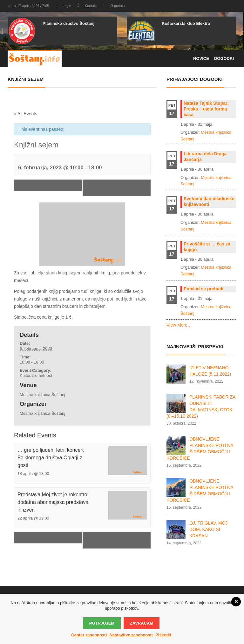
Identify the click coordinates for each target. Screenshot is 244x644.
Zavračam (142, 623)
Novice (201, 58)
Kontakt (91, 6)
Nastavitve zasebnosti (131, 635)
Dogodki (224, 58)
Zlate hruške (34, 185)
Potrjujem (102, 623)
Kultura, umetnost (36, 375)
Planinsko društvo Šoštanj (68, 23)
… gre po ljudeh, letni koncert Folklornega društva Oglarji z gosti (51, 458)
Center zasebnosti (89, 635)
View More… (179, 325)
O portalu (117, 6)
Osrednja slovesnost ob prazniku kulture (121, 188)
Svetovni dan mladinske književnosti (209, 202)
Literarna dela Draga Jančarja (205, 157)
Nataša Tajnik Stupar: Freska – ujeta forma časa (206, 109)
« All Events (26, 114)
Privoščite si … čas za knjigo (207, 247)
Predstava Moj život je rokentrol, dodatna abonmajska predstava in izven (54, 502)
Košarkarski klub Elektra (186, 23)
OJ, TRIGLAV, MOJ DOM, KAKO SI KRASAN (208, 529)
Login (67, 6)
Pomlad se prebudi (203, 289)
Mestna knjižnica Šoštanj (42, 395)
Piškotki (163, 635)
